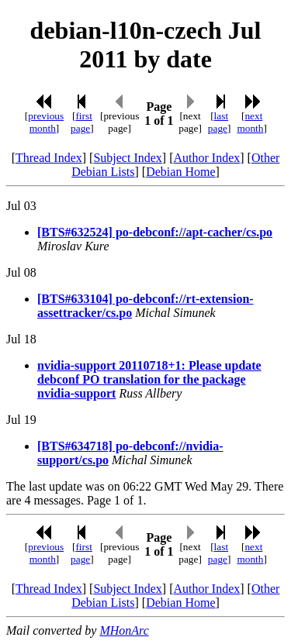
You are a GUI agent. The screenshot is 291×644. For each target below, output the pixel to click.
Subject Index (127, 158)
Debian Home (180, 172)
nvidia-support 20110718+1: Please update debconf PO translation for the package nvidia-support (149, 379)
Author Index (206, 158)
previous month (46, 122)
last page (218, 122)
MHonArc (124, 630)
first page (81, 122)
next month (250, 122)
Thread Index (49, 158)
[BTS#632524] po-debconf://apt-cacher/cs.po (155, 232)
